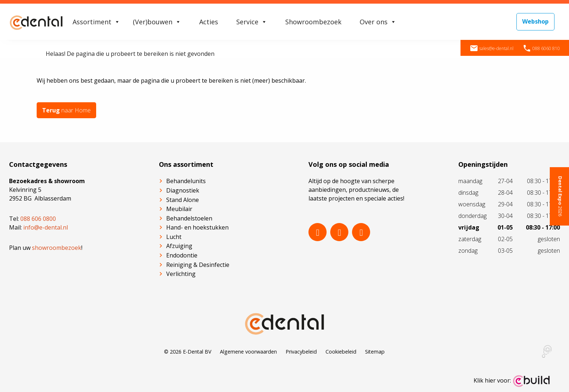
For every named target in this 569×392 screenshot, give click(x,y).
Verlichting (181, 274)
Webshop (535, 21)
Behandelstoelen (189, 218)
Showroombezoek (313, 22)
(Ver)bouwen (157, 22)
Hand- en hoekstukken (197, 227)
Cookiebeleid (341, 352)
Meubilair (179, 209)
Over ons (378, 22)
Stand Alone (183, 200)
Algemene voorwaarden (248, 352)
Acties (209, 22)
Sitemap (375, 352)
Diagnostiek (183, 190)
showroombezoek (57, 248)
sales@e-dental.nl (492, 48)
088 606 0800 (38, 219)
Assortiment (96, 22)
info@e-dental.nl (46, 227)
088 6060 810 (541, 48)
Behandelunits (186, 181)
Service (252, 22)
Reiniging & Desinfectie (198, 265)
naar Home (66, 110)
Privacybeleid (301, 352)
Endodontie (182, 255)
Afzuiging (179, 246)
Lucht (174, 237)
